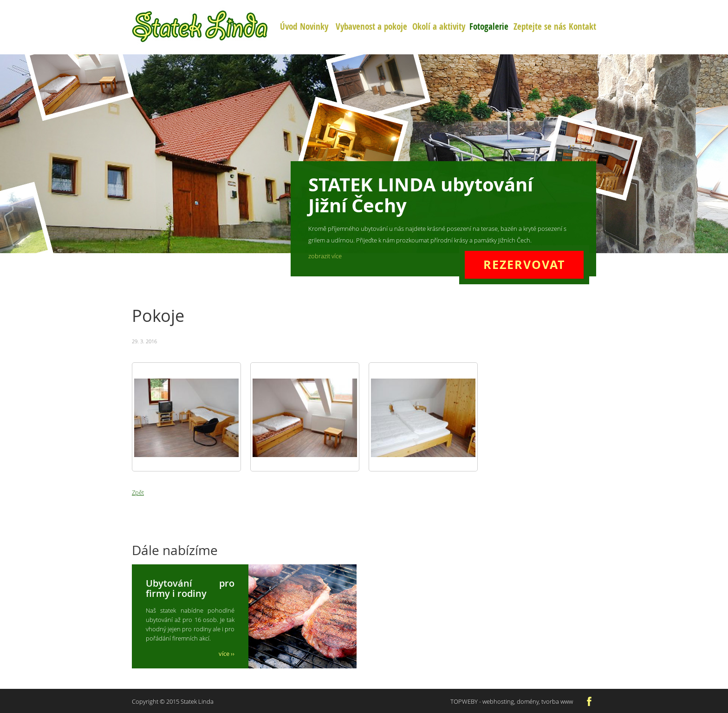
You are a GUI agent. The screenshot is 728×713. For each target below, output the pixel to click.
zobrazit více (325, 256)
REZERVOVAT (524, 265)
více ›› (227, 654)
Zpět (138, 492)
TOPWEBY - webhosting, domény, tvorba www (512, 701)
